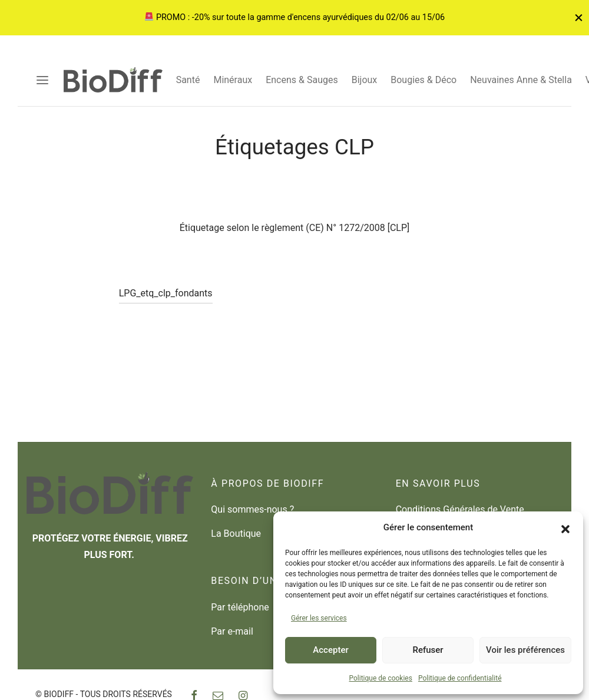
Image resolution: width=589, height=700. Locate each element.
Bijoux (365, 80)
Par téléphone (240, 607)
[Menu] (42, 80)
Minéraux (233, 80)
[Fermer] (579, 17)
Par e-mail (232, 631)
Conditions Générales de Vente (460, 509)
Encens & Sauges (302, 80)
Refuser (428, 650)
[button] (565, 528)
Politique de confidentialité (460, 678)
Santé (188, 80)
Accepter (330, 650)
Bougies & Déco (423, 80)
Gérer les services (319, 618)
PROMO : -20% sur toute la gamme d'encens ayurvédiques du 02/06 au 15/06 (295, 17)
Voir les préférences (525, 650)
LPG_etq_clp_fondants (166, 307)
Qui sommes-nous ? (252, 509)
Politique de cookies (381, 678)
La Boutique (236, 534)
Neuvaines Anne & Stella (521, 80)
